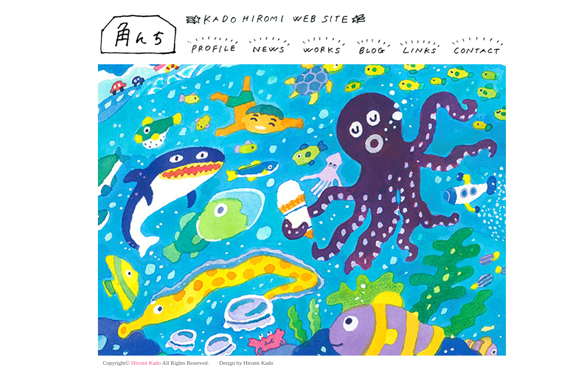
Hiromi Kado (146, 363)
